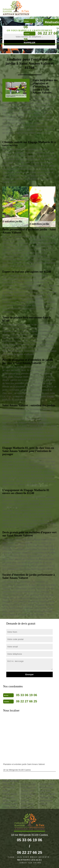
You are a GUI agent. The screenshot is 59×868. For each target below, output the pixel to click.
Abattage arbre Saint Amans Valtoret (47, 801)
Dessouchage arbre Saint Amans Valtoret (47, 791)
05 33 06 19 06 (27, 695)
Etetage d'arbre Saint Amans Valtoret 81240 (10, 797)
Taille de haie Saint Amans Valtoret (9, 787)
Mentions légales (29, 860)
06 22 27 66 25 (27, 701)
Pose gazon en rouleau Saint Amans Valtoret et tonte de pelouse (29, 794)
